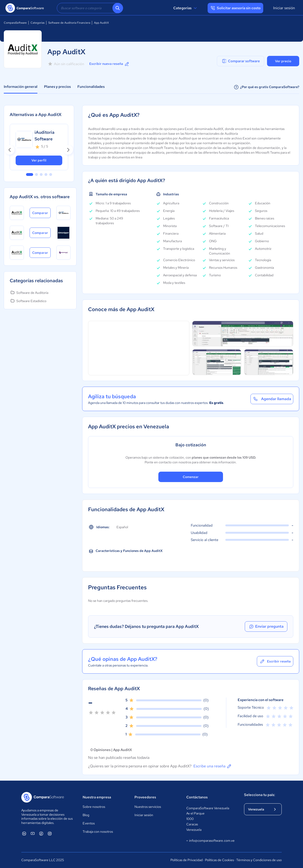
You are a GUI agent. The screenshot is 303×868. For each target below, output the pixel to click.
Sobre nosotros (94, 807)
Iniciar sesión (284, 8)
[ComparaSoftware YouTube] (33, 833)
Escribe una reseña (213, 766)
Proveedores (145, 797)
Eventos (89, 823)
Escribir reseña (275, 661)
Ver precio (283, 61)
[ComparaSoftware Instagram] (50, 833)
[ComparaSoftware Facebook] (41, 833)
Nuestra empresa (97, 797)
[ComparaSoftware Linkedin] (24, 833)
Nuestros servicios (148, 807)
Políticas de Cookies (219, 860)
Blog (86, 815)
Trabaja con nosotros (98, 832)
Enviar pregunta (266, 626)
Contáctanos (197, 797)
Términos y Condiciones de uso (259, 860)
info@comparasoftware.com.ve (210, 841)
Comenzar (191, 477)
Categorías (186, 8)
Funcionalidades (91, 87)
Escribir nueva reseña (109, 64)
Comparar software (241, 61)
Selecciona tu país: (260, 795)
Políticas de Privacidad (187, 860)
